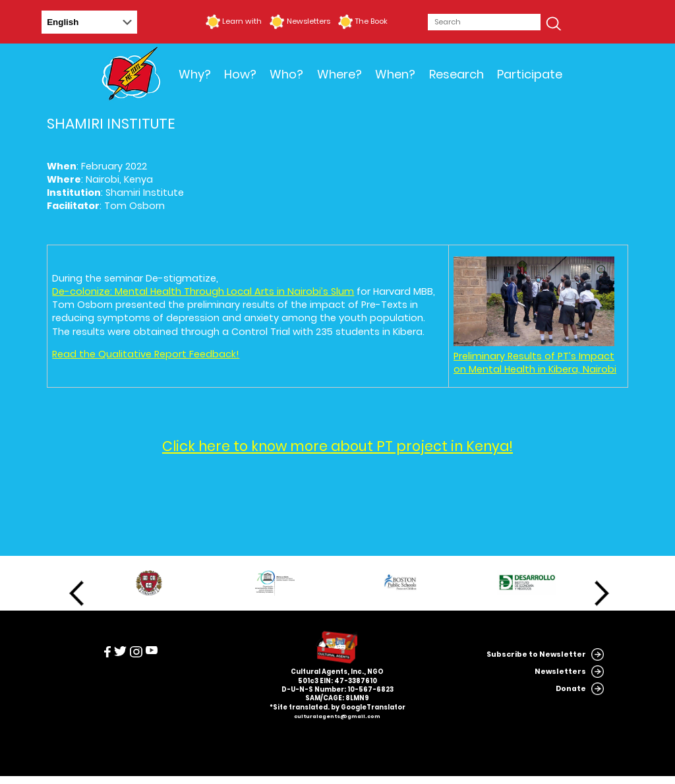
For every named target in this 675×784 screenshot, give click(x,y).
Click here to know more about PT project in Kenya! (337, 446)
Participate (530, 74)
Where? (339, 74)
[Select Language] (89, 22)
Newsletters (308, 21)
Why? (195, 74)
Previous (76, 593)
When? (395, 74)
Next (602, 593)
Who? (286, 74)
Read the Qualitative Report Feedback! (146, 354)
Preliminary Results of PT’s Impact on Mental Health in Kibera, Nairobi (535, 363)
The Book (371, 21)
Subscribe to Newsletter (536, 654)
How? (240, 74)
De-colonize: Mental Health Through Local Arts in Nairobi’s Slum (203, 291)
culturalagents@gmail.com (337, 716)
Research (456, 74)
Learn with (242, 21)
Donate (571, 689)
